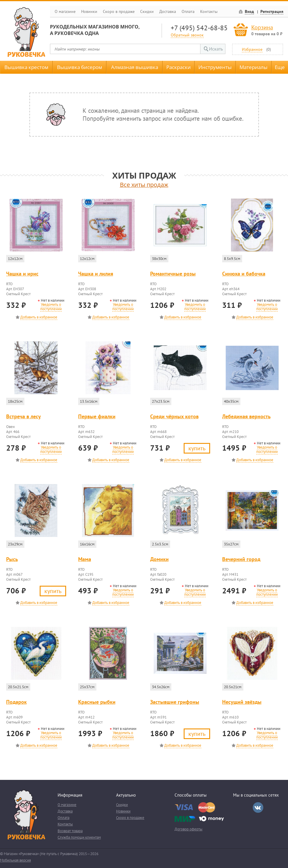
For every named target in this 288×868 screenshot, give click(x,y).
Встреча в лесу (24, 416)
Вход (249, 11)
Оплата (188, 11)
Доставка (168, 11)
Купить (197, 448)
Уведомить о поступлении (51, 307)
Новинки (89, 11)
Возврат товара (70, 831)
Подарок (16, 702)
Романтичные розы (173, 274)
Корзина (262, 27)
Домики (159, 559)
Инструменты (215, 67)
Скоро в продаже (119, 11)
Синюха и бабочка (244, 274)
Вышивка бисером (79, 67)
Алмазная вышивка (135, 67)
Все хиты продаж (144, 185)
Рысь (12, 559)
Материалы (253, 67)
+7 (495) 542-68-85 (199, 28)
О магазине (65, 11)
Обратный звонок (187, 35)
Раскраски (179, 67)
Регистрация (272, 11)
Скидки (147, 11)
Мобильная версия (15, 860)
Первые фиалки (97, 416)
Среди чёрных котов (174, 416)
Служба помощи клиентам (79, 837)
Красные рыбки (97, 702)
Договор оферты (189, 829)
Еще (280, 67)
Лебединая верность (246, 416)
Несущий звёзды (242, 702)
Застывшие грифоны (175, 702)
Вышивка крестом (26, 67)
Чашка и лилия (96, 274)
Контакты (209, 11)
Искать (216, 49)
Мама (85, 559)
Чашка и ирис (22, 274)
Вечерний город (241, 559)
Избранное (252, 49)
